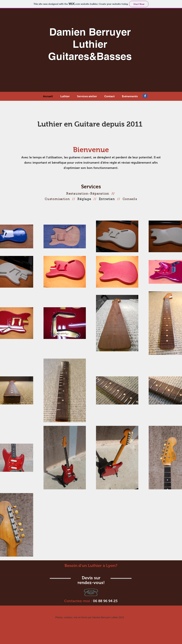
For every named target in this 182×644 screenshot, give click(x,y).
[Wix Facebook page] (145, 96)
